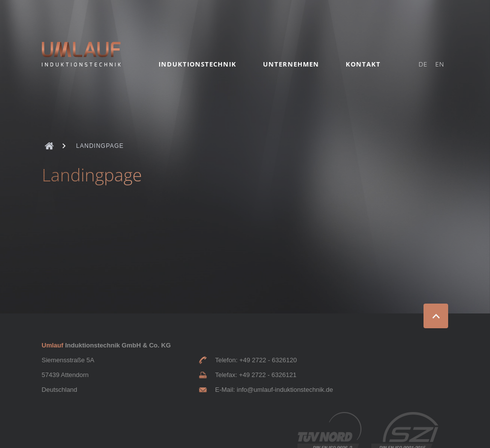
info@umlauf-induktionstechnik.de (285, 390)
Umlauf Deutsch (49, 146)
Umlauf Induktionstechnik (81, 54)
